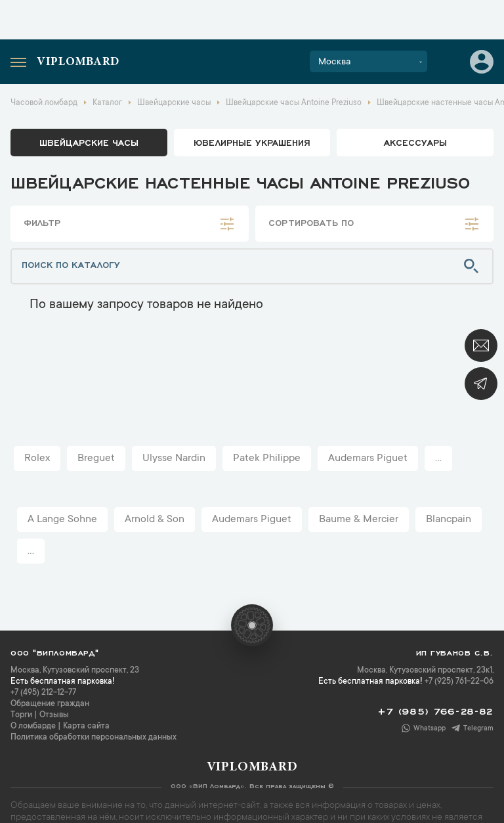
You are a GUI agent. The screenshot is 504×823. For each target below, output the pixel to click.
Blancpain (449, 520)
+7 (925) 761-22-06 (459, 682)
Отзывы (54, 715)
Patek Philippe (267, 458)
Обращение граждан (50, 704)
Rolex (37, 458)
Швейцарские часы (89, 142)
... (438, 458)
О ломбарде (33, 726)
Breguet (96, 458)
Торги (21, 715)
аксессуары (415, 142)
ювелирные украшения (252, 142)
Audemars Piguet (368, 458)
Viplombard (78, 62)
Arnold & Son (155, 520)
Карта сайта (86, 726)
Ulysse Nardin (174, 458)
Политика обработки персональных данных (94, 738)
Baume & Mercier (359, 520)
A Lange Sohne (62, 520)
